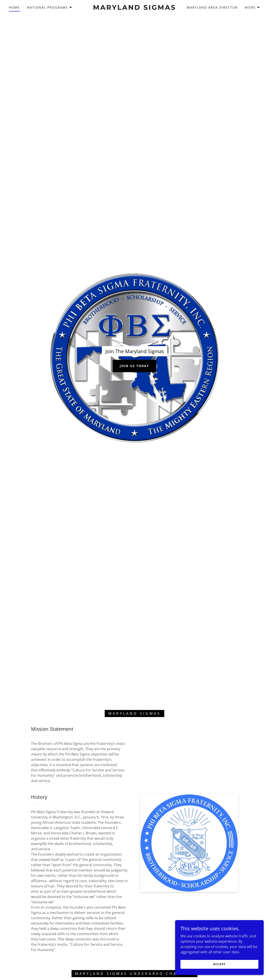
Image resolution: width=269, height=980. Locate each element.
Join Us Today (134, 366)
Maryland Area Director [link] (212, 7)
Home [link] (14, 7)
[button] (50, 8)
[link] (134, 8)
